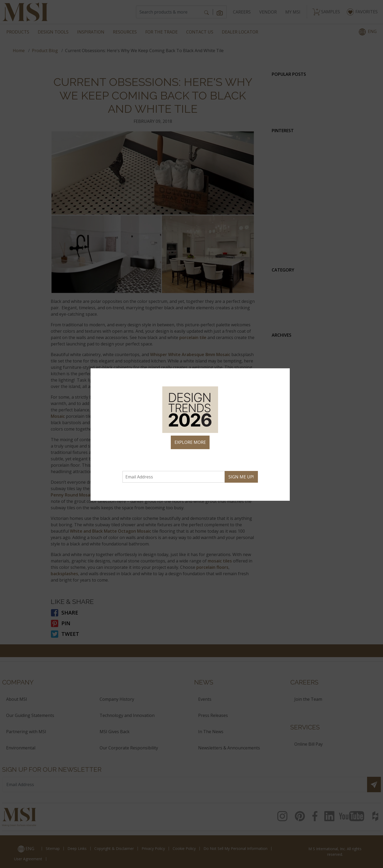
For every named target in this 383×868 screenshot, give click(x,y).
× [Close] (284, 375)
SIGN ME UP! (241, 477)
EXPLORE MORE (190, 442)
